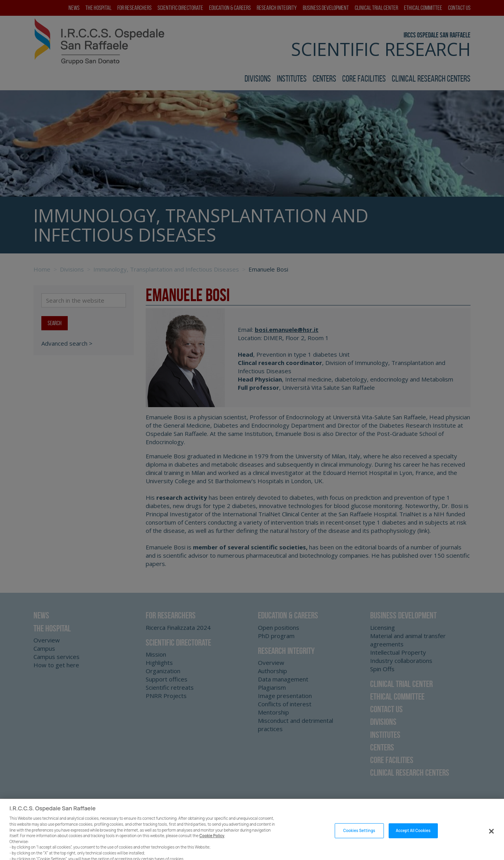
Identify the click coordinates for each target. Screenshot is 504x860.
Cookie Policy (212, 846)
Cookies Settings (359, 841)
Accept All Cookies (413, 841)
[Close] (491, 841)
